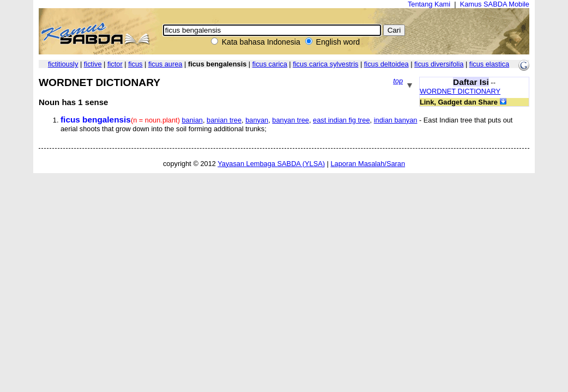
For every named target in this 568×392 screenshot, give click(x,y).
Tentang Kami (429, 4)
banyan (257, 120)
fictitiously (63, 64)
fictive (93, 64)
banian (192, 120)
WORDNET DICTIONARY (460, 91)
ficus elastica (489, 64)
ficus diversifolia (439, 64)
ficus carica (270, 64)
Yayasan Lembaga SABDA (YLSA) (271, 164)
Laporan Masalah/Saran (368, 164)
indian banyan (396, 120)
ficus (135, 64)
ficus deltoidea (386, 64)
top (398, 81)
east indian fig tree (342, 120)
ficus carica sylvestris (325, 64)
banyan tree (291, 120)
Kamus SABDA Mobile (495, 4)
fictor (115, 64)
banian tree (224, 120)
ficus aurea (165, 64)
